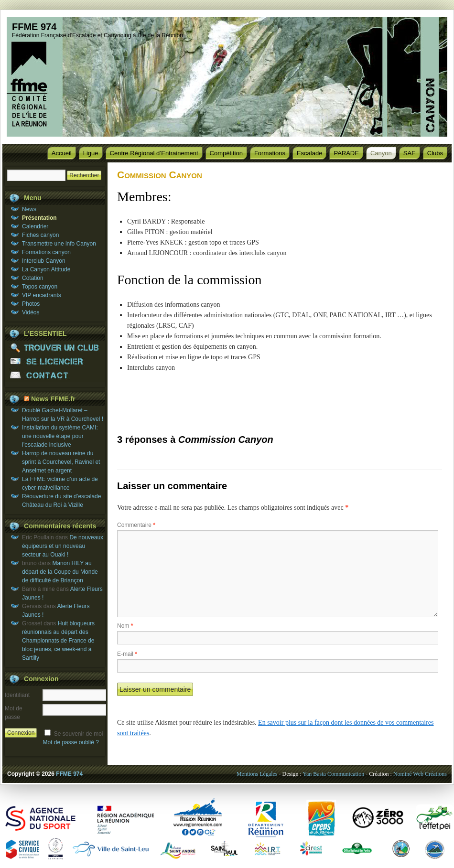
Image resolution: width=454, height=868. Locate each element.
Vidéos (31, 312)
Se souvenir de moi (79, 734)
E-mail (127, 654)
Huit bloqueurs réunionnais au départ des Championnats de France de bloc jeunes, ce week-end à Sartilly (58, 641)
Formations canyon (46, 252)
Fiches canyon (40, 235)
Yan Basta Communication (333, 774)
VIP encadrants (42, 295)
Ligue (91, 153)
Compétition (226, 153)
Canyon (381, 153)
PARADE (346, 153)
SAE (410, 153)
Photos (31, 304)
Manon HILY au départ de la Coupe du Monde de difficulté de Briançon (60, 572)
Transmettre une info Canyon (59, 244)
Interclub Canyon (44, 261)
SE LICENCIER (55, 361)
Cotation (33, 278)
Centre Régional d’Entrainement (154, 153)
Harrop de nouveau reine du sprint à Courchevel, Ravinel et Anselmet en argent (61, 462)
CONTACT (55, 375)
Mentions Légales (257, 774)
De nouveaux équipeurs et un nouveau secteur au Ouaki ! (63, 546)
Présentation (39, 218)
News (29, 209)
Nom (125, 626)
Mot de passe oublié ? (70, 742)
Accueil (62, 153)
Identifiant (17, 695)
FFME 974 (34, 27)
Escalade (309, 153)
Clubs (435, 153)
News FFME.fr (53, 399)
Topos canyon (40, 287)
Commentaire (136, 525)
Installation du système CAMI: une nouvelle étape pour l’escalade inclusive (60, 436)
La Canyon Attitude (46, 269)
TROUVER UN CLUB (55, 348)
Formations (270, 153)
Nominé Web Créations (420, 774)
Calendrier (35, 226)
